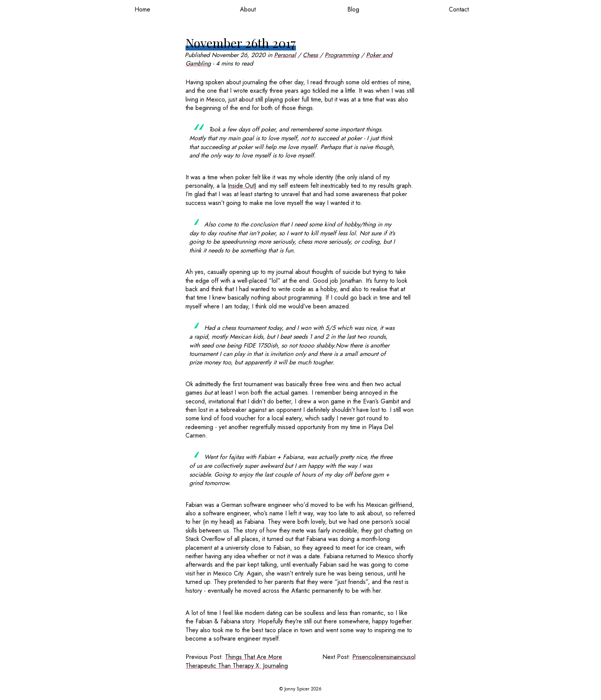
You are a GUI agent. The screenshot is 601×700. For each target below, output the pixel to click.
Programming (342, 55)
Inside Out (241, 186)
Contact (459, 9)
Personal (285, 55)
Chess (310, 55)
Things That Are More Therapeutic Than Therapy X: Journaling (237, 661)
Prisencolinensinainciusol (384, 657)
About (248, 9)
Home (142, 9)
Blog (353, 9)
